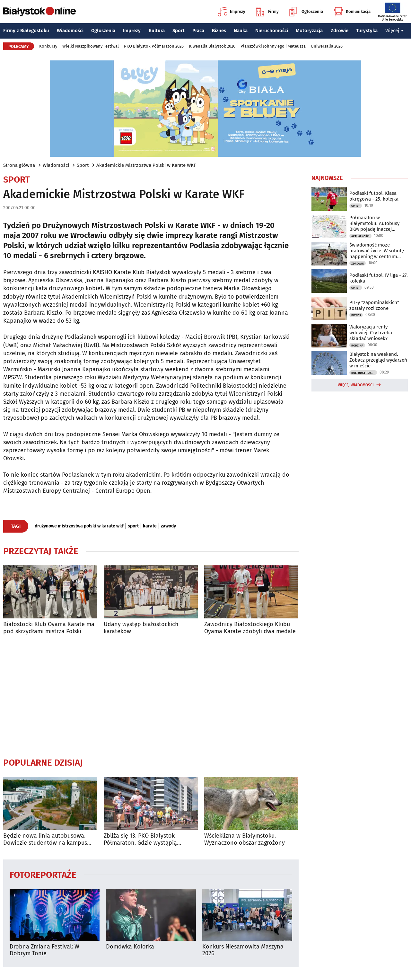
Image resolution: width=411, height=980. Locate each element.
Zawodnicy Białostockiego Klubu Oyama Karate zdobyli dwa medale (250, 628)
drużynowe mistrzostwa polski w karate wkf (79, 526)
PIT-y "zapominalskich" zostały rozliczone (374, 305)
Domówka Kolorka (130, 947)
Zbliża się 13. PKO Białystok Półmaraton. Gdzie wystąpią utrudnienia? (140, 839)
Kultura (157, 31)
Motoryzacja (309, 31)
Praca (198, 31)
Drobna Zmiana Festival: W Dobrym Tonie (44, 950)
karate (150, 526)
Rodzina (357, 346)
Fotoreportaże (43, 874)
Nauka (241, 31)
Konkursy (48, 46)
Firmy (267, 12)
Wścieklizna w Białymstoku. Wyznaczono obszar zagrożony (245, 839)
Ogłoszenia (306, 12)
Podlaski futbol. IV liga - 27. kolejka (379, 278)
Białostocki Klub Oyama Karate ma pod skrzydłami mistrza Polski (49, 628)
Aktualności (360, 236)
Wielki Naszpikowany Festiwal (91, 46)
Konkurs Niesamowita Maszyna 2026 (243, 950)
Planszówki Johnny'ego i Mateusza (273, 46)
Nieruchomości (272, 31)
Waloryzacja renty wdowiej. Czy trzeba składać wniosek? (371, 333)
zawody (168, 526)
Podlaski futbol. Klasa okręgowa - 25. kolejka (374, 196)
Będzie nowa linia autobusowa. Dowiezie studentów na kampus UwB (45, 839)
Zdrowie (340, 31)
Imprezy (232, 12)
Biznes (219, 31)
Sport (179, 31)
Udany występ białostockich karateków (141, 628)
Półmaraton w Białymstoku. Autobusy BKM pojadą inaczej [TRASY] (374, 223)
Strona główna (19, 165)
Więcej (395, 31)
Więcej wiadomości (356, 385)
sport (133, 526)
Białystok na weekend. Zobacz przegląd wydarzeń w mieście (378, 360)
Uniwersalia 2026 (327, 46)
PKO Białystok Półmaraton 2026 (154, 46)
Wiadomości (70, 31)
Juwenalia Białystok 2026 (212, 46)
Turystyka (367, 31)
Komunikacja (352, 12)
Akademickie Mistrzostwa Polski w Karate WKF (146, 165)
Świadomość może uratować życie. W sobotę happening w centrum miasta (377, 251)
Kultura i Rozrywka (364, 373)
